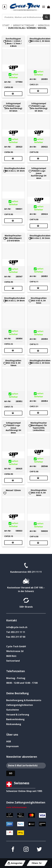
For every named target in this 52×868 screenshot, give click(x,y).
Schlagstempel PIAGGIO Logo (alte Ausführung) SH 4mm (39, 107)
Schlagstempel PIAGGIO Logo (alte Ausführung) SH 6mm (13, 107)
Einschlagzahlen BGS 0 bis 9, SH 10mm (13, 363)
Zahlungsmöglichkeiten (20, 705)
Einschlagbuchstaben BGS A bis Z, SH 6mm (40, 40)
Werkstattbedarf (24, 25)
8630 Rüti (11, 656)
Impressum (12, 746)
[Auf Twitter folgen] (39, 850)
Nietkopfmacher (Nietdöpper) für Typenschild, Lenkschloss (39, 427)
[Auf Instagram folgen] (26, 850)
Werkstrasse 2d (15, 651)
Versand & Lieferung (18, 715)
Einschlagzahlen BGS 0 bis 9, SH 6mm (39, 493)
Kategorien (15, 863)
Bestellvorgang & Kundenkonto (24, 700)
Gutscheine (13, 710)
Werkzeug (44, 25)
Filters (37, 863)
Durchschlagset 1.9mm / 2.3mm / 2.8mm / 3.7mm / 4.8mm (13, 42)
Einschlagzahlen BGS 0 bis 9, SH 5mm (39, 301)
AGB (9, 741)
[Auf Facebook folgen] (13, 850)
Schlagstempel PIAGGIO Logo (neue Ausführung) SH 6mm (13, 428)
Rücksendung (14, 724)
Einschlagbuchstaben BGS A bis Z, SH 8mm (15, 299)
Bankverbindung (15, 719)
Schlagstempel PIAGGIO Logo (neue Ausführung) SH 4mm (39, 173)
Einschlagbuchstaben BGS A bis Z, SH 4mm (15, 169)
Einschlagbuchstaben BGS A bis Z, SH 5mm (40, 362)
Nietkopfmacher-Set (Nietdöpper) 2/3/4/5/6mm (13, 238)
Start (6, 25)
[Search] (46, 17)
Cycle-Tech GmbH (16, 646)
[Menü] (44, 7)
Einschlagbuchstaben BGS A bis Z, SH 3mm (40, 237)
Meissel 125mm (13, 490)
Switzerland (13, 661)
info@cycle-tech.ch (17, 627)
